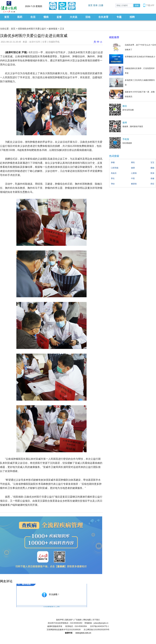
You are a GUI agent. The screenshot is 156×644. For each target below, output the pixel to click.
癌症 (152, 184)
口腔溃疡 (115, 168)
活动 (88, 17)
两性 (133, 162)
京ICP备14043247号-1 (99, 626)
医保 (152, 173)
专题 (119, 17)
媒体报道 (53, 29)
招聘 (132, 17)
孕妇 (113, 184)
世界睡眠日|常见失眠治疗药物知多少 (140, 57)
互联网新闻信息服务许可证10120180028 (64, 630)
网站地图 (87, 620)
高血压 (114, 173)
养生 (113, 178)
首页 (7, 17)
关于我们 (96, 620)
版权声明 (60, 620)
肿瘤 (113, 162)
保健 (152, 178)
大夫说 (73, 17)
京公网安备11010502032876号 (96, 630)
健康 (133, 168)
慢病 (46, 17)
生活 (33, 17)
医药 (20, 17)
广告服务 (78, 620)
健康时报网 (35, 42)
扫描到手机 (54, 42)
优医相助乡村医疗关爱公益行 (32, 29)
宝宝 (152, 162)
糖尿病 (134, 184)
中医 (133, 178)
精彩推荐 (114, 37)
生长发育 (103, 17)
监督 (59, 17)
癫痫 (152, 168)
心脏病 (134, 173)
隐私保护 (69, 620)
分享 (44, 42)
